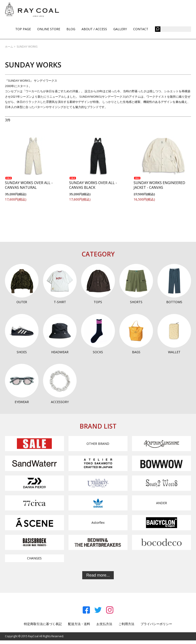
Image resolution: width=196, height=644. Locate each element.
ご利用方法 (126, 624)
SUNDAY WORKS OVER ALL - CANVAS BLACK (93, 183)
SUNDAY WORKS (27, 47)
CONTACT (141, 29)
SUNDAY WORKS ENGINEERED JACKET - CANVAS (159, 183)
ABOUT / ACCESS (94, 29)
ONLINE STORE (49, 29)
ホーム (9, 47)
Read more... (98, 575)
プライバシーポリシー (156, 624)
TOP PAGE (23, 29)
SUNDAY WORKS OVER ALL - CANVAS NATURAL (29, 183)
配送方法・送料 (79, 624)
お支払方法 (104, 624)
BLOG (71, 29)
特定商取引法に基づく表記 (43, 624)
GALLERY (120, 29)
